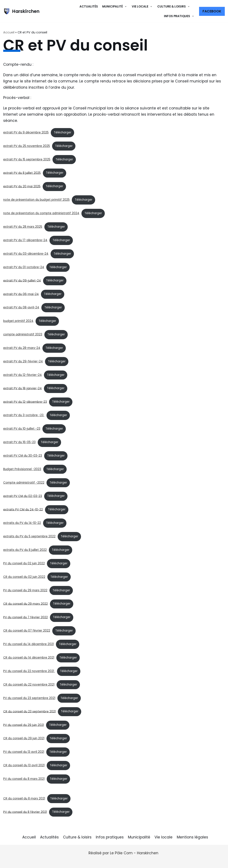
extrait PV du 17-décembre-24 (25, 240)
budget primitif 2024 (18, 321)
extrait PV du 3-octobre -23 (24, 415)
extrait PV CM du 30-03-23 (23, 456)
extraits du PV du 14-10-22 (22, 523)
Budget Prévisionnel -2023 (22, 469)
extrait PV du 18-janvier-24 (22, 388)
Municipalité (139, 837)
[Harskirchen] (21, 11)
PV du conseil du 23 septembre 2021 (29, 698)
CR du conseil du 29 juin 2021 (24, 738)
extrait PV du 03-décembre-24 (26, 254)
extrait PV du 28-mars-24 (22, 348)
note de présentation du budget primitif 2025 (36, 200)
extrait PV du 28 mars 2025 (23, 227)
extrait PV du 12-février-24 (22, 375)
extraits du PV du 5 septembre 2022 (29, 536)
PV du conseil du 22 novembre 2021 (29, 671)
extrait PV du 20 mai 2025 (22, 186)
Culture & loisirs (77, 837)
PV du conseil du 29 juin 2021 (24, 725)
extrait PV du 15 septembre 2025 (27, 159)
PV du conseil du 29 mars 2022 (25, 590)
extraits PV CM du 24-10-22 (23, 509)
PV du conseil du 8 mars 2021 (24, 779)
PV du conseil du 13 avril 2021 (24, 752)
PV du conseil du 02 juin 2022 (24, 563)
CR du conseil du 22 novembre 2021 (29, 685)
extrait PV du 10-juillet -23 (22, 429)
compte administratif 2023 (23, 334)
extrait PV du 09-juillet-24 (22, 280)
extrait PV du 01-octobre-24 (24, 267)
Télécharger (63, 132)
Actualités (89, 7)
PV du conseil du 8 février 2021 (25, 812)
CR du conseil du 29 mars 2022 (25, 604)
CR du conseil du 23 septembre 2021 (29, 711)
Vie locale (163, 837)
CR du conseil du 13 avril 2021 (24, 765)
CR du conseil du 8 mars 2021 (24, 799)
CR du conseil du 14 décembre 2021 (29, 658)
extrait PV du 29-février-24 (23, 361)
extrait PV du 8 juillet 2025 (22, 173)
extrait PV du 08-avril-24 (21, 307)
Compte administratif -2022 (24, 483)
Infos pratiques (110, 837)
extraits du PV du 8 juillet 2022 (25, 550)
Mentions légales (192, 837)
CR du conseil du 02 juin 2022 (24, 577)
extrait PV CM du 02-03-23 (23, 496)
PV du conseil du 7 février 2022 (25, 617)
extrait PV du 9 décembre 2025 (26, 132)
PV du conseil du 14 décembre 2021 (28, 644)
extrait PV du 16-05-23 (19, 442)
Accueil (9, 32)
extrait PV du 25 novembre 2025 (27, 146)
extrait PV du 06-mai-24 (21, 294)
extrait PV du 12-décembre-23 (25, 402)
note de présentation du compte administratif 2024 (41, 213)
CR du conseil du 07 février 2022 (27, 631)
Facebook (212, 11)
